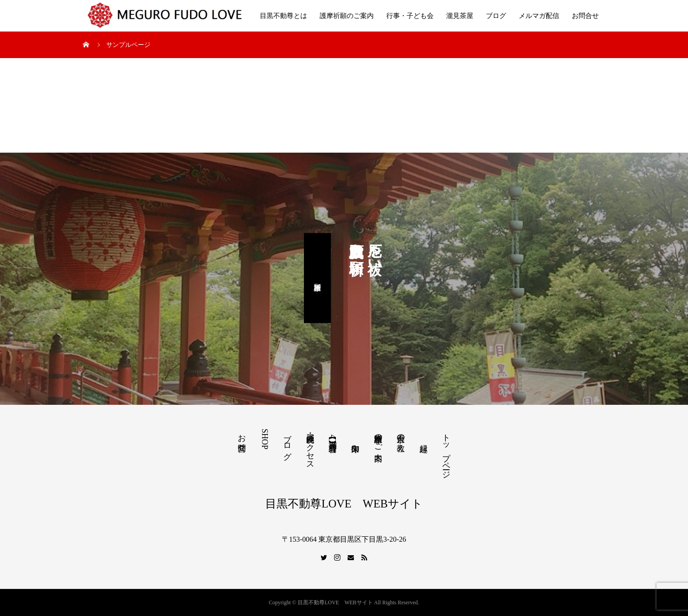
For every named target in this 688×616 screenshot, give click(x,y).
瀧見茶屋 (460, 16)
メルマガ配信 (539, 16)
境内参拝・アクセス (310, 447)
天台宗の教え (401, 438)
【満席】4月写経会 (333, 437)
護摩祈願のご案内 (347, 16)
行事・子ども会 (410, 16)
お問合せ (585, 16)
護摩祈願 (317, 278)
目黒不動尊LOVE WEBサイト (344, 504)
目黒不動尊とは (283, 16)
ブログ (496, 16)
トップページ (446, 452)
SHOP (265, 439)
